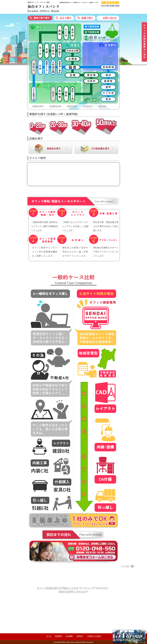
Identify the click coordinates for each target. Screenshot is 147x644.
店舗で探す (87, 18)
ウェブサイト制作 (89, 624)
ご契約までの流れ (94, 636)
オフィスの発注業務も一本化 (144, 42)
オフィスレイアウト (90, 603)
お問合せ (80, 636)
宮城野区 (53, 106)
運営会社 (111, 3)
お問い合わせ (110, 18)
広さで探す (66, 18)
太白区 (86, 106)
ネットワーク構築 (89, 629)
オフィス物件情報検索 (91, 599)
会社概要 (69, 636)
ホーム (49, 636)
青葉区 (36, 106)
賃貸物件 (59, 636)
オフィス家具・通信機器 (92, 614)
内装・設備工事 (88, 609)
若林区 (70, 106)
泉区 (101, 106)
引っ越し (85, 619)
